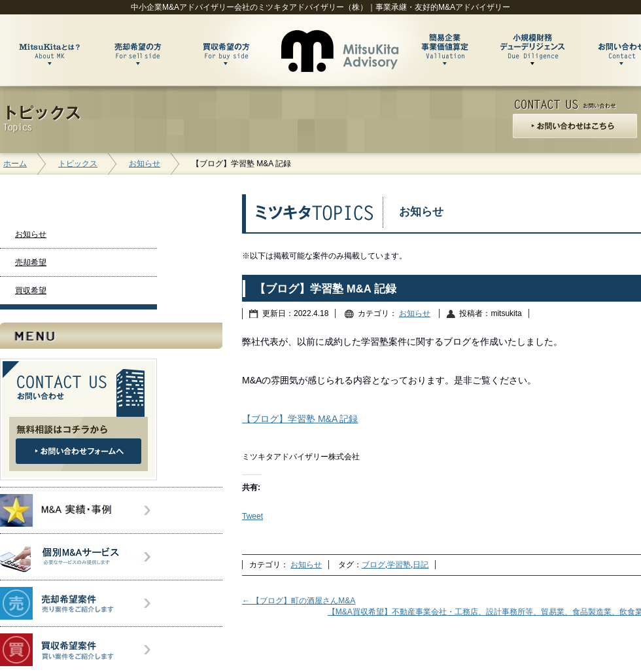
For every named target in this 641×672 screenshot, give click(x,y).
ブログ (373, 565)
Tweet (252, 516)
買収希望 (31, 291)
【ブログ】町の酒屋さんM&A (299, 601)
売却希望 (31, 262)
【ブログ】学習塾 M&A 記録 (300, 419)
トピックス (78, 164)
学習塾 (399, 565)
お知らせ (145, 164)
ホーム (15, 164)
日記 (421, 565)
